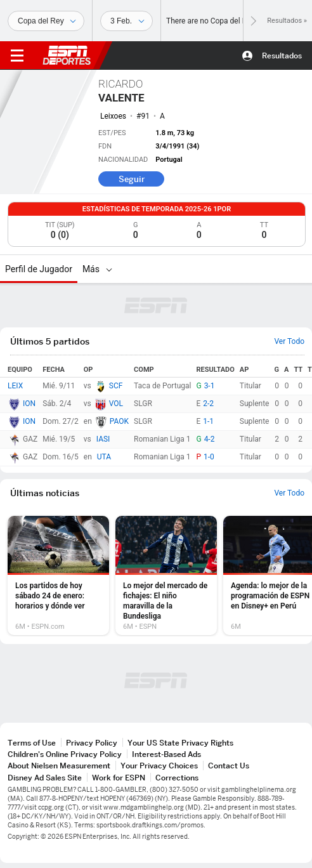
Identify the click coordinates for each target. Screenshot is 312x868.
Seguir (132, 179)
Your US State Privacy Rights (180, 743)
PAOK (119, 421)
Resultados (282, 56)
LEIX (15, 386)
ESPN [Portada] (67, 55)
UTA (104, 457)
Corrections (177, 778)
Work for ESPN (119, 778)
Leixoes (113, 116)
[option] (58, 575)
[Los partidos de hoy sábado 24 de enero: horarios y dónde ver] (58, 575)
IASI (103, 439)
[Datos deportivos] (127, 21)
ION (29, 404)
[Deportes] (46, 21)
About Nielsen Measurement (59, 766)
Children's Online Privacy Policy (65, 754)
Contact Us (229, 766)
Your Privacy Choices (159, 766)
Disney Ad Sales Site (45, 778)
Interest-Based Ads (166, 754)
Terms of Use (32, 743)
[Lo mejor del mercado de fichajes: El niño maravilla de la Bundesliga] (166, 575)
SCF (116, 386)
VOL (116, 404)
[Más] (109, 269)
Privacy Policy (92, 743)
